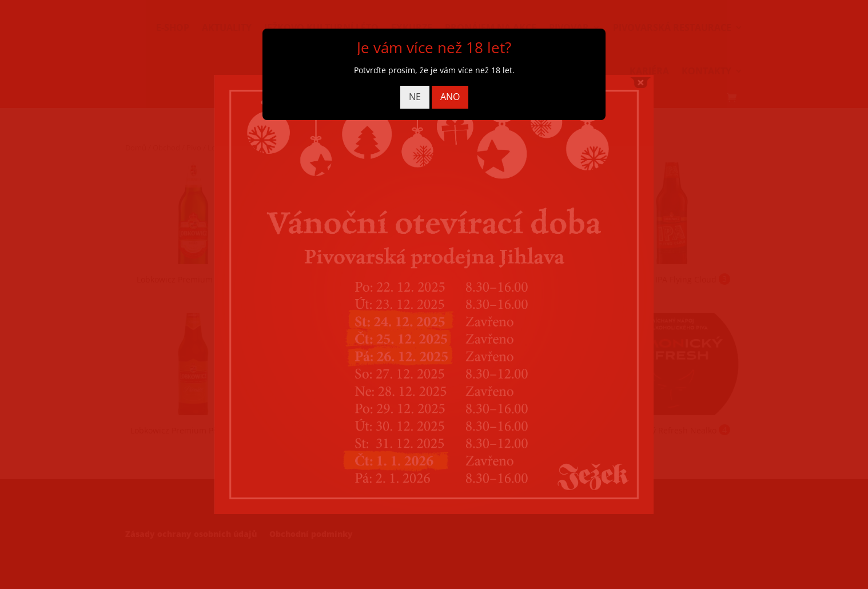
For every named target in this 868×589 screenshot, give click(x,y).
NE (415, 97)
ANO (450, 97)
